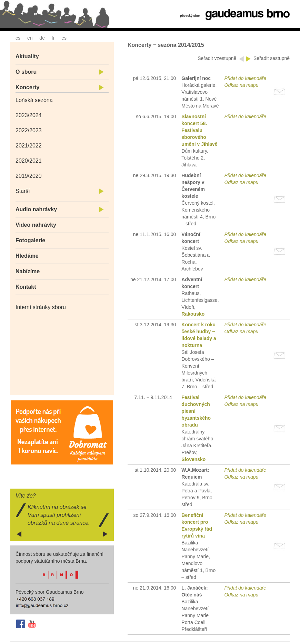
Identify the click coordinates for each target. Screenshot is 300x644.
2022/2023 (29, 130)
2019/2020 (29, 176)
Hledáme (27, 256)
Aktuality (27, 56)
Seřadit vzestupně (218, 58)
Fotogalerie (30, 240)
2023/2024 (29, 115)
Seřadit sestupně (272, 58)
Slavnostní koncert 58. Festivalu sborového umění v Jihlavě (199, 130)
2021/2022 (29, 146)
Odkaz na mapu (242, 85)
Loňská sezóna (34, 100)
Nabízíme (28, 271)
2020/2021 (29, 161)
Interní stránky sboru (41, 307)
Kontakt (26, 287)
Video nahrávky (36, 225)
